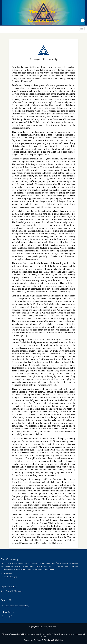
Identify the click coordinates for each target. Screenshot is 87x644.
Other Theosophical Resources (12, 591)
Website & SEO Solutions (54, 640)
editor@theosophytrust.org (19, 606)
